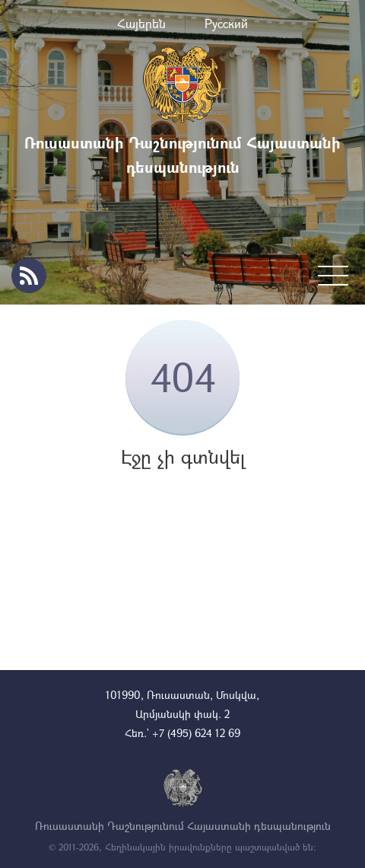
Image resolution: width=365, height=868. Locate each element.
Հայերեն (141, 23)
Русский (226, 23)
